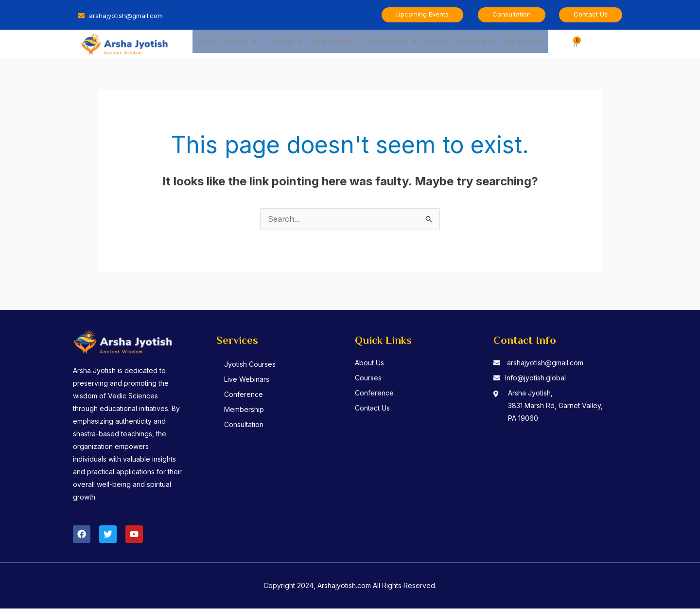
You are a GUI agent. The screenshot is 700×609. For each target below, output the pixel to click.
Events (241, 44)
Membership (245, 410)
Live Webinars (247, 380)
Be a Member (334, 44)
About (207, 44)
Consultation (476, 44)
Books (437, 44)
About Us (369, 363)
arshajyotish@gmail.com (545, 363)
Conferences (391, 44)
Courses (284, 44)
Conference (244, 395)
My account (524, 44)
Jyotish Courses (250, 365)
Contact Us (372, 408)
